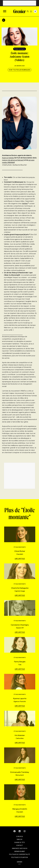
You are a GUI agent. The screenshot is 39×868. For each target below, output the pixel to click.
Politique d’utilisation (20, 857)
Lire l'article (20, 559)
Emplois (19, 839)
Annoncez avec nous (20, 848)
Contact (19, 845)
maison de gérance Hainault (13, 160)
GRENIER (19, 862)
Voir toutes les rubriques (19, 70)
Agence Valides (8, 158)
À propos (20, 836)
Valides (25, 204)
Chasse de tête (19, 842)
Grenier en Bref (20, 851)
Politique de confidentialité (19, 854)
